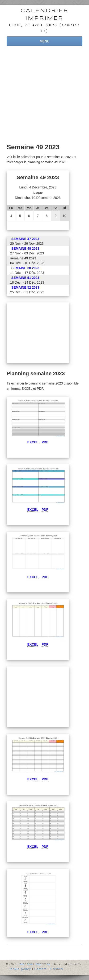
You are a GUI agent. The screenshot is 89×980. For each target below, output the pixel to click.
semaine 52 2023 (25, 287)
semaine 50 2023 (25, 268)
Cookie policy (20, 969)
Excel (33, 442)
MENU (44, 41)
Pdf (45, 442)
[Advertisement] (44, 95)
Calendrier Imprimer (45, 14)
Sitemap (56, 969)
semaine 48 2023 (25, 249)
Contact (40, 969)
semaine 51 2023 (25, 278)
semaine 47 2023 (25, 239)
